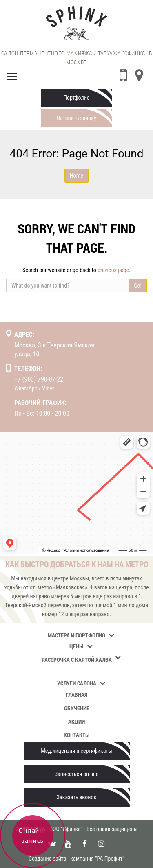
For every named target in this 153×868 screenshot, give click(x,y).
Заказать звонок (76, 797)
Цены (76, 646)
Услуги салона (77, 683)
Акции (76, 721)
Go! (138, 286)
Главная (76, 695)
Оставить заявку (76, 118)
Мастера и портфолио (76, 635)
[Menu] (12, 75)
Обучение (77, 708)
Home (76, 176)
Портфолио (76, 98)
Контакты (77, 735)
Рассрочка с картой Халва (77, 660)
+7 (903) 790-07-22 (39, 379)
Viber (48, 388)
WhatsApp (26, 388)
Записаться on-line (76, 774)
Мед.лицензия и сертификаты (76, 751)
